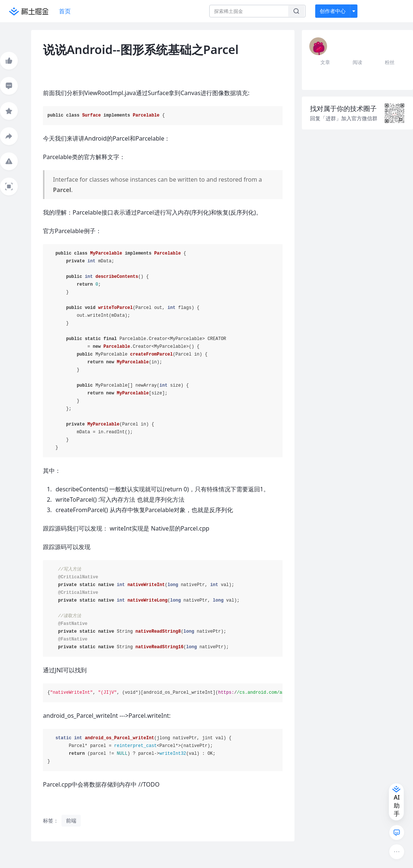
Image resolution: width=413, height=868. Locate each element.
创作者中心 (333, 11)
